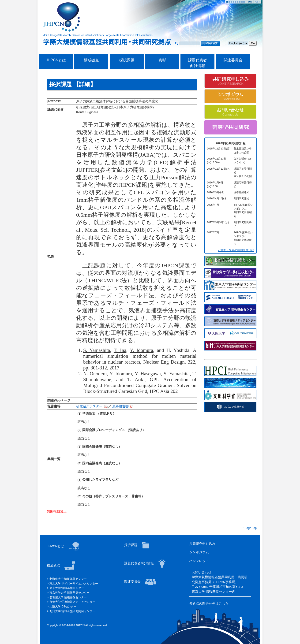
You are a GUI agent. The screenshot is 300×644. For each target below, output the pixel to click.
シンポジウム (199, 552)
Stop (258, 2)
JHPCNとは (56, 60)
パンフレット (199, 561)
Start (250, 2)
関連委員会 (233, 60)
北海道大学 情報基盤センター (68, 579)
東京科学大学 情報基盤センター (69, 593)
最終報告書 (120, 406)
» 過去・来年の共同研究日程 (236, 250)
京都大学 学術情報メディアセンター (72, 602)
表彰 (162, 60)
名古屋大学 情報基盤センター (68, 597)
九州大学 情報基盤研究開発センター (72, 611)
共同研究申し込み (202, 544)
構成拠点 (91, 60)
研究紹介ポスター (90, 406)
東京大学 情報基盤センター (66, 588)
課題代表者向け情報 (139, 563)
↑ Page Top (249, 528)
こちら (224, 604)
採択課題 (127, 60)
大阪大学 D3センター (62, 607)
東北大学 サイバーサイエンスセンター (73, 584)
